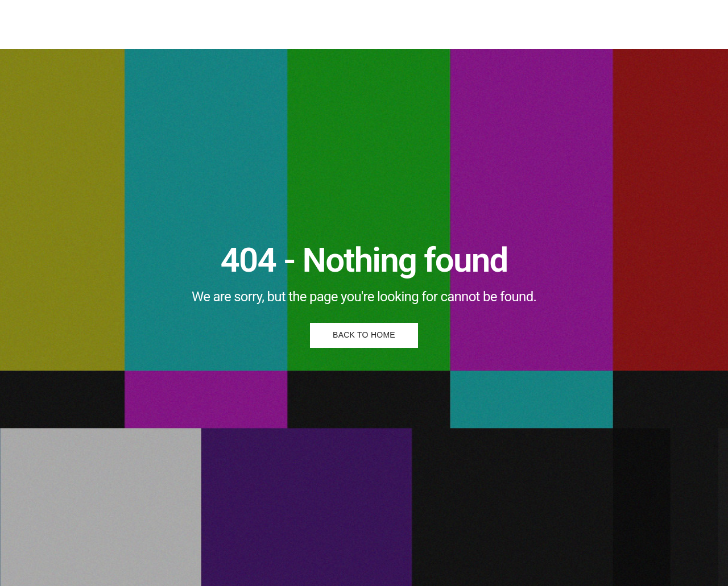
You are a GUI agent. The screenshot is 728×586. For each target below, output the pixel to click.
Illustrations (278, 24)
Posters (334, 24)
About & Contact (402, 24)
